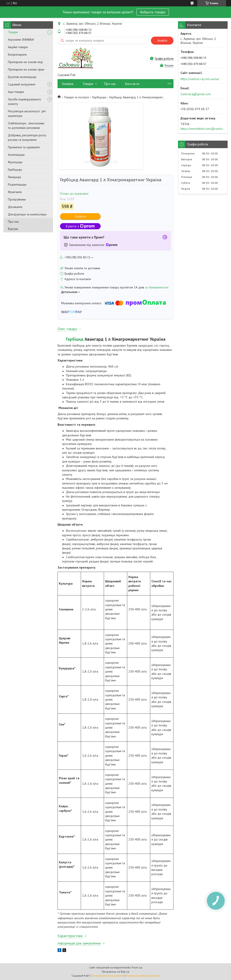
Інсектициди (16, 155)
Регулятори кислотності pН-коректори (27, 113)
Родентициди (17, 184)
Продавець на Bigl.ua (115, 972)
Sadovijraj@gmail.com (196, 94)
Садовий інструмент (22, 84)
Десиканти (15, 207)
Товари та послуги (76, 97)
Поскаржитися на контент (108, 976)
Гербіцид (75, 339)
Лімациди (14, 177)
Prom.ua (137, 967)
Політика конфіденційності (143, 976)
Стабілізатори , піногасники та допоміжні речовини (26, 125)
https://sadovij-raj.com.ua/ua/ (200, 79)
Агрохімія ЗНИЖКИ (21, 40)
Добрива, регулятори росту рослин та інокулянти (27, 137)
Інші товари (16, 92)
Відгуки (13, 229)
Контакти (132, 84)
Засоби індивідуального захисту (24, 102)
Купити (80, 216)
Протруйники (17, 199)
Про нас (13, 222)
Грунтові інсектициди (22, 77)
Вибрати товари (153, 12)
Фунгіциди (15, 162)
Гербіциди (15, 170)
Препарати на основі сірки (26, 69)
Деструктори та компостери (27, 214)
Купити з (80, 226)
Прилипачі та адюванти (24, 147)
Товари (13, 32)
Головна (68, 84)
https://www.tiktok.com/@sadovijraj (203, 129)
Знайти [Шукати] (162, 41)
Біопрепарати (17, 54)
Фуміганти (15, 192)
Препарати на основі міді (25, 62)
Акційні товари (18, 47)
